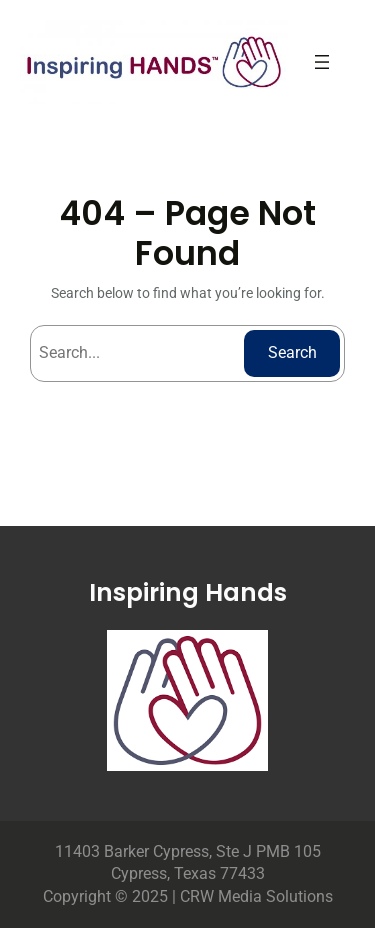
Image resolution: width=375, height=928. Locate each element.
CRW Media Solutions (256, 896)
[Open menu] (322, 62)
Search (292, 352)
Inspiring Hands (188, 592)
